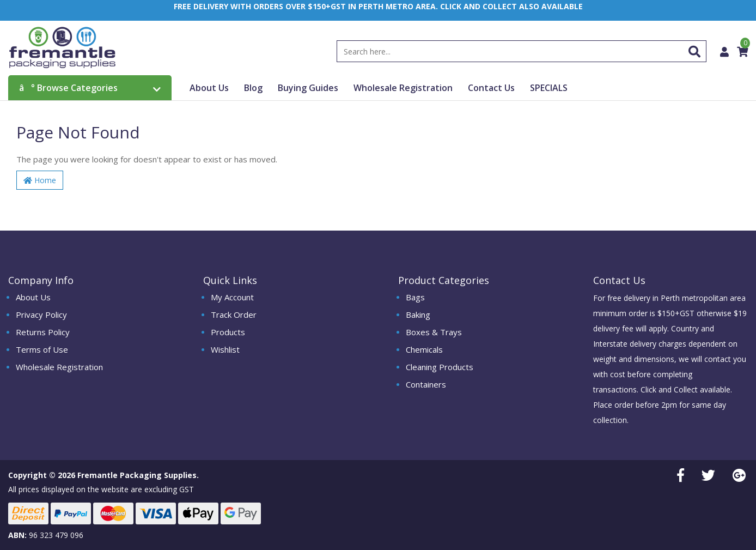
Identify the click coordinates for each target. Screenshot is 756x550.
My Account (232, 297)
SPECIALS (549, 88)
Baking (418, 315)
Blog (253, 88)
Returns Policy (43, 332)
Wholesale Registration (403, 88)
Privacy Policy (41, 315)
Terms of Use (42, 349)
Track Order (234, 315)
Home (40, 181)
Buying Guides (308, 88)
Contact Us (491, 88)
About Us (209, 88)
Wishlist (225, 349)
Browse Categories (90, 88)
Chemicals (424, 349)
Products (228, 332)
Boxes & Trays (434, 332)
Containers (426, 384)
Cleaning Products (440, 367)
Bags (415, 297)
